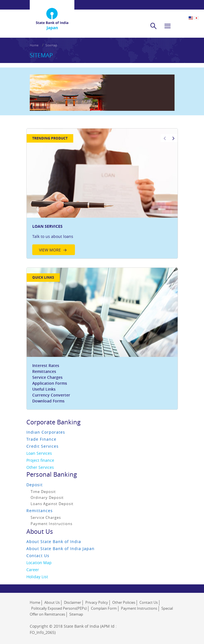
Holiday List (37, 577)
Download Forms (48, 401)
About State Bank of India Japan (60, 549)
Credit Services (43, 446)
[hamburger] (168, 26)
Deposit (35, 485)
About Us (40, 531)
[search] (153, 26)
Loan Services (39, 453)
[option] (102, 193)
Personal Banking (52, 474)
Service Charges (47, 377)
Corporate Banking (53, 422)
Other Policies (124, 602)
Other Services (40, 467)
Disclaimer (73, 602)
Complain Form (104, 608)
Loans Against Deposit (52, 504)
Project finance (40, 460)
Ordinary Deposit (47, 497)
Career (33, 570)
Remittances (44, 371)
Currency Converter (51, 395)
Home (34, 45)
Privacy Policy (97, 602)
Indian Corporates (46, 432)
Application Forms (50, 383)
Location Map (39, 563)
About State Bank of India (54, 541)
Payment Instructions (51, 524)
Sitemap (51, 45)
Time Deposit (43, 492)
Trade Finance (41, 439)
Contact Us (38, 556)
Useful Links (44, 389)
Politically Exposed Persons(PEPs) (59, 608)
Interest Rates (46, 365)
